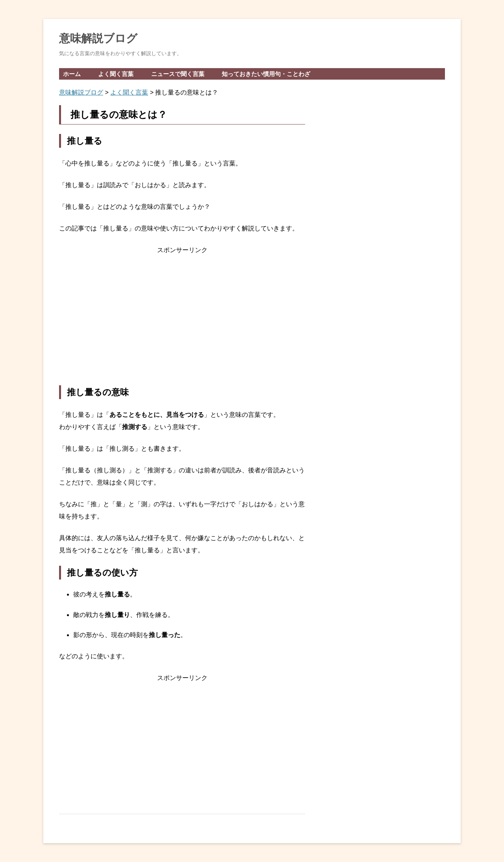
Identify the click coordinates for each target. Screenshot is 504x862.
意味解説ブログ (98, 38)
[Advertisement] (182, 321)
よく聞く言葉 (116, 74)
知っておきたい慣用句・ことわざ (266, 74)
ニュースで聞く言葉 (178, 74)
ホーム (72, 74)
